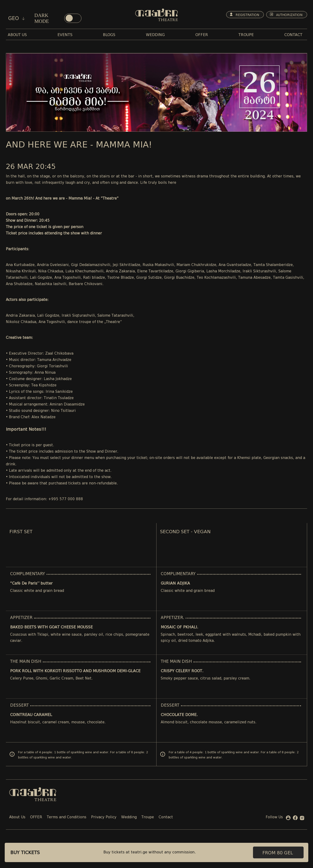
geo (17, 18)
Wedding (129, 817)
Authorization (285, 15)
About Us (17, 817)
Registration (242, 15)
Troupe (148, 817)
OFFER (36, 817)
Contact (166, 817)
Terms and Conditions (67, 817)
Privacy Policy (104, 817)
